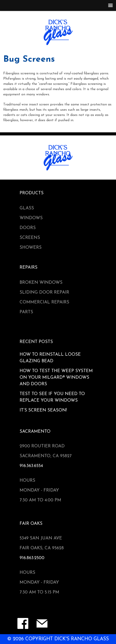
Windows (31, 218)
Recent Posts (36, 342)
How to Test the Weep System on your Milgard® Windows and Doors (56, 378)
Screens (30, 238)
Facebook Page (23, 623)
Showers (31, 248)
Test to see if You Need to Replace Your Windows (52, 397)
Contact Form (42, 623)
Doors (28, 228)
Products (32, 193)
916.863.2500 (32, 558)
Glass (27, 208)
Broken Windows (41, 283)
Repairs (29, 268)
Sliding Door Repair (44, 292)
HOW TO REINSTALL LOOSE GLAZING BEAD (50, 358)
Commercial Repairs (44, 302)
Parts (26, 312)
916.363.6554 (31, 466)
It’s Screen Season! (43, 410)
